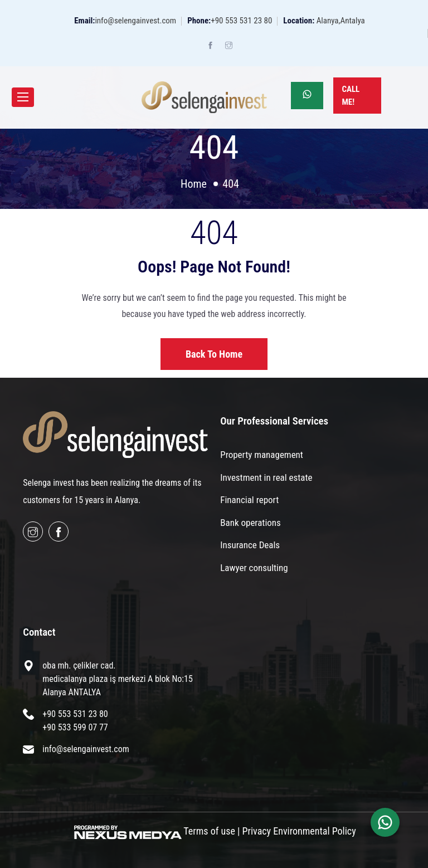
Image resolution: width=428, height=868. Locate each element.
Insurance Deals (250, 545)
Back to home (214, 354)
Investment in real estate (266, 477)
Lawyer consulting (254, 568)
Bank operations (251, 523)
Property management (262, 455)
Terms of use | (211, 831)
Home (194, 184)
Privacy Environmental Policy (299, 831)
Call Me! (351, 96)
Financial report (249, 500)
